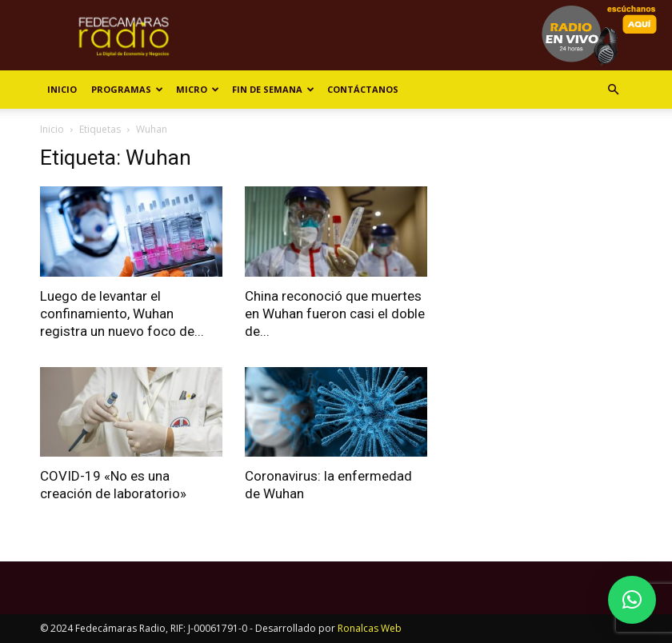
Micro (198, 89)
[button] (613, 90)
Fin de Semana (273, 89)
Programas (127, 89)
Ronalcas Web (370, 628)
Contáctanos (363, 89)
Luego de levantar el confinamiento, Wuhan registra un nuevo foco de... (122, 314)
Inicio (62, 89)
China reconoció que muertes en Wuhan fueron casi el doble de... (335, 314)
